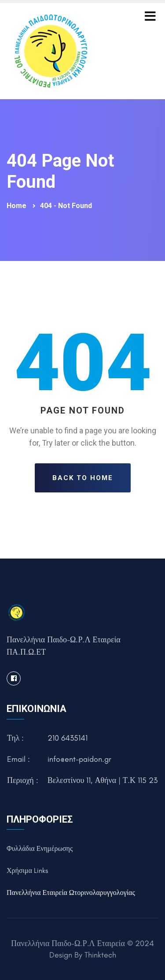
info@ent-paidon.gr (79, 759)
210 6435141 (68, 738)
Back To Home (83, 478)
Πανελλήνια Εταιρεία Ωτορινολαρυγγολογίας (71, 892)
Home (17, 206)
